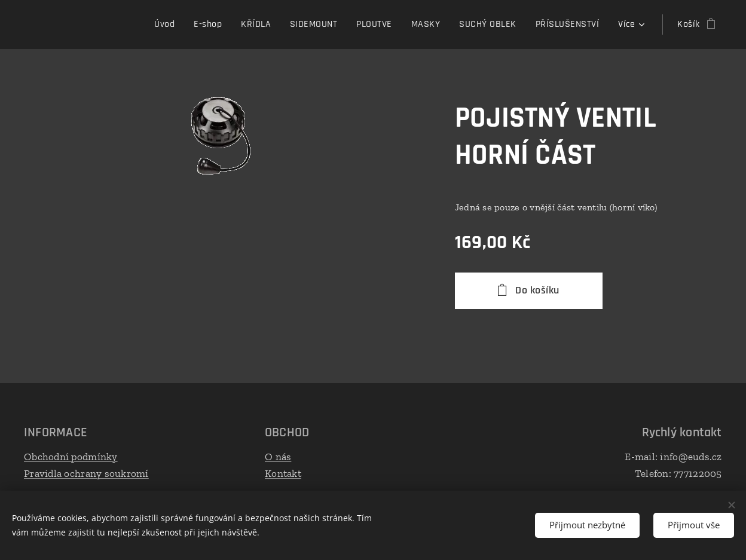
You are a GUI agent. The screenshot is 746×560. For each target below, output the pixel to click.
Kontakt (283, 473)
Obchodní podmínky (71, 457)
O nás (278, 457)
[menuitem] (86, 25)
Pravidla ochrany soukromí (86, 473)
